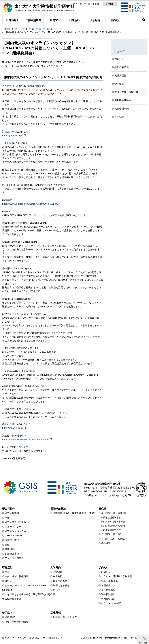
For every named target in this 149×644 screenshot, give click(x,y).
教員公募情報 (122, 67)
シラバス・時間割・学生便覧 (117, 576)
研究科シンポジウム (15, 531)
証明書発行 (11, 617)
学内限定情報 (108, 599)
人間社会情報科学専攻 (114, 526)
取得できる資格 (61, 585)
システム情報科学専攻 (114, 522)
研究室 (54, 20)
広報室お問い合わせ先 (65, 617)
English (110, 4)
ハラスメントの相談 (112, 603)
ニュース (20, 29)
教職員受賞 (120, 76)
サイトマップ (80, 4)
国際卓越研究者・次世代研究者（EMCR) (75, 513)
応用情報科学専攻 (112, 530)
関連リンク (56, 638)
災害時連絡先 (108, 590)
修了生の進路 (60, 581)
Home (7, 29)
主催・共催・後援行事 (41, 29)
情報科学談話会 (123, 100)
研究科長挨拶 (12, 513)
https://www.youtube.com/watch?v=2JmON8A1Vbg (29, 204)
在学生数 (58, 576)
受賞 (7, 572)
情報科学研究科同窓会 (17, 622)
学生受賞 (119, 84)
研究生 (57, 590)
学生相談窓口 (108, 594)
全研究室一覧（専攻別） (114, 513)
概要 (7, 518)
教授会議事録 (122, 109)
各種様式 (106, 585)
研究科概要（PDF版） (17, 522)
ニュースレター (13, 527)
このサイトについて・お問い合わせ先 (105, 495)
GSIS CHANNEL (14, 536)
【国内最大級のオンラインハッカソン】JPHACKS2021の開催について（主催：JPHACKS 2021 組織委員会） (63, 32)
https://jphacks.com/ (13, 135)
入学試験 (119, 117)
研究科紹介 (13, 20)
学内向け (116, 20)
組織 (7, 545)
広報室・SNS (12, 540)
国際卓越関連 (33, 20)
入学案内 (95, 20)
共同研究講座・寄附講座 (114, 539)
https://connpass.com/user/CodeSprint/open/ (26, 439)
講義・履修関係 (109, 581)
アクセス (95, 4)
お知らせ (119, 59)
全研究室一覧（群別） (113, 534)
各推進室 (106, 543)
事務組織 (10, 549)
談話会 (8, 581)
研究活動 (74, 20)
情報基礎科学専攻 (112, 518)
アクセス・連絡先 (14, 558)
